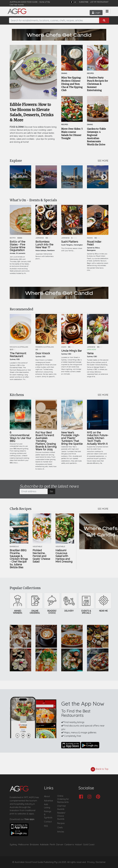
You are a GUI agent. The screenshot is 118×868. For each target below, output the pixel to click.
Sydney (13, 844)
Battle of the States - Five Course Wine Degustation (18, 246)
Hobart (78, 844)
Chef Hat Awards (17, 5)
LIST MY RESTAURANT (99, 2)
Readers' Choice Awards (61, 816)
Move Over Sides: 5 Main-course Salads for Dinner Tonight (72, 134)
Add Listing (47, 806)
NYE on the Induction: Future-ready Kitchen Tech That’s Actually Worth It (98, 438)
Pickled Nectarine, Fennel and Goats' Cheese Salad (41, 556)
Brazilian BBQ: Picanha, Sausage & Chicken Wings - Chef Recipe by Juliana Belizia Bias (19, 559)
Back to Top (100, 769)
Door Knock (43, 353)
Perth (52, 844)
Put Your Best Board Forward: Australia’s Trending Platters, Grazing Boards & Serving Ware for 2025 (46, 441)
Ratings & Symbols (48, 814)
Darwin (60, 844)
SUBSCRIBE (84, 2)
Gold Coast (89, 844)
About (47, 796)
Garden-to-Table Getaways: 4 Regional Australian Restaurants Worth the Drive (96, 137)
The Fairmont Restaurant (18, 355)
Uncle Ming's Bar (72, 351)
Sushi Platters (70, 242)
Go (51, 491)
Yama (90, 353)
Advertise (48, 801)
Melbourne (23, 844)
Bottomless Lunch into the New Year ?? (44, 245)
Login (96, 13)
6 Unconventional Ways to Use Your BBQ (20, 437)
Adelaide (44, 844)
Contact (48, 822)
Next (104, 178)
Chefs (60, 828)
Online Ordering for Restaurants (63, 799)
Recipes (61, 823)
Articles (61, 832)
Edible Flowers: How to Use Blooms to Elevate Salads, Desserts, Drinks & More (32, 112)
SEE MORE (103, 161)
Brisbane (34, 844)
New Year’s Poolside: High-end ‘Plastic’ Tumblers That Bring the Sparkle (72, 438)
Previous (14, 178)
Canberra (69, 844)
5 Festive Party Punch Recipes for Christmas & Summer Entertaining (97, 84)
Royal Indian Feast (94, 243)
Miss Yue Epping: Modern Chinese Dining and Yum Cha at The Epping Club (72, 84)
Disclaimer (101, 862)
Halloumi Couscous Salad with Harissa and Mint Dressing (64, 556)
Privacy (91, 862)
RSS (46, 826)
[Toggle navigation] (107, 11)
